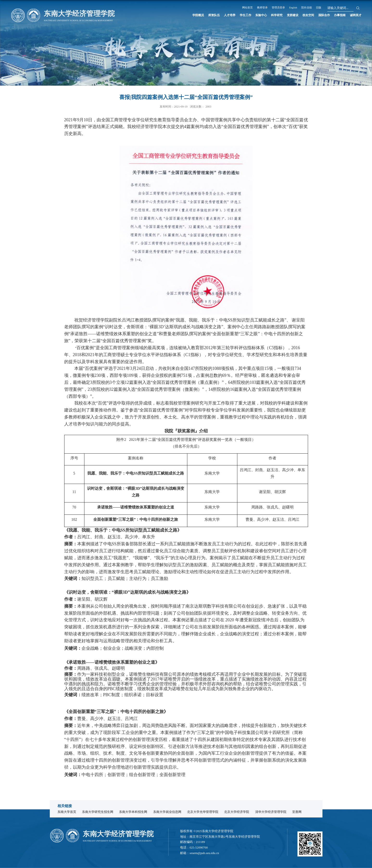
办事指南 (334, 15)
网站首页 (262, 7)
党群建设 (276, 15)
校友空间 (296, 15)
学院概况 (159, 15)
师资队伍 (179, 15)
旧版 (347, 7)
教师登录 (280, 7)
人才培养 (198, 15)
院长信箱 (333, 7)
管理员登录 (299, 7)
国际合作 (315, 15)
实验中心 (237, 15)
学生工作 (218, 15)
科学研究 (257, 15)
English (317, 7)
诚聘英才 (354, 15)
